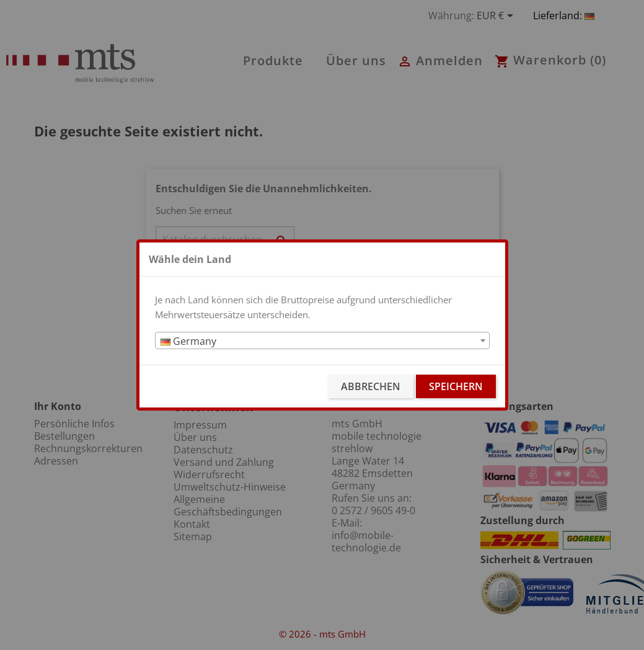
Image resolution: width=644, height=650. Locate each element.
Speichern (456, 386)
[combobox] (322, 341)
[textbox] (322, 341)
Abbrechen (371, 386)
